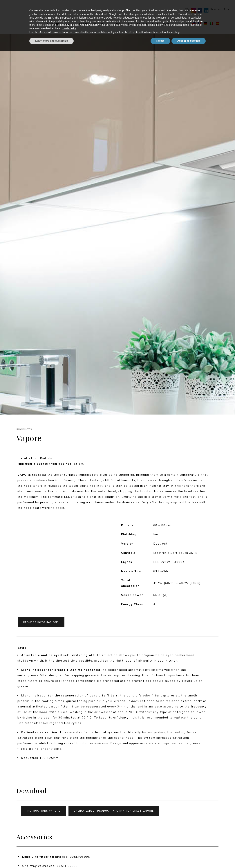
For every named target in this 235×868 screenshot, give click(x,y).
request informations (41, 622)
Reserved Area (215, 9)
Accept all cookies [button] (189, 858)
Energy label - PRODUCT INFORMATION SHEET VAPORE (114, 811)
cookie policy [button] (155, 842)
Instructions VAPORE (43, 811)
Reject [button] (160, 858)
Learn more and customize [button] (51, 858)
